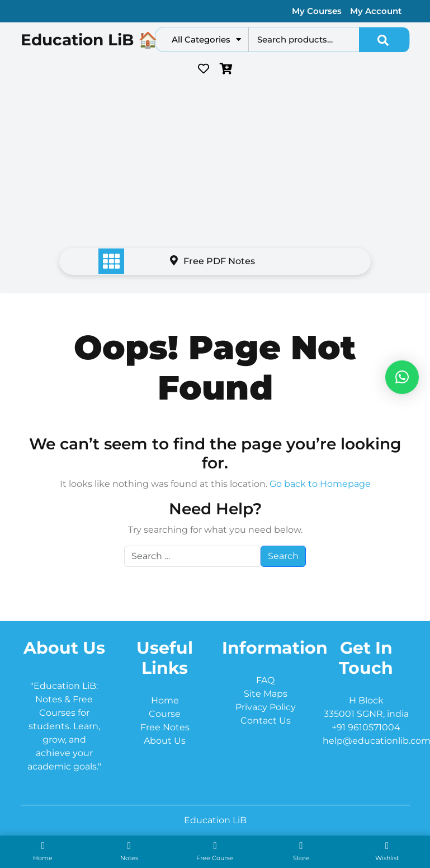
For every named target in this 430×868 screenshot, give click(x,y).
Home (165, 700)
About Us (165, 741)
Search (384, 40)
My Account (376, 11)
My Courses (317, 11)
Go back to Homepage (320, 484)
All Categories (206, 39)
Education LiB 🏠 (89, 40)
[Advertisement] (215, 165)
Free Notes (165, 727)
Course (165, 714)
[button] (402, 377)
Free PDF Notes (212, 261)
